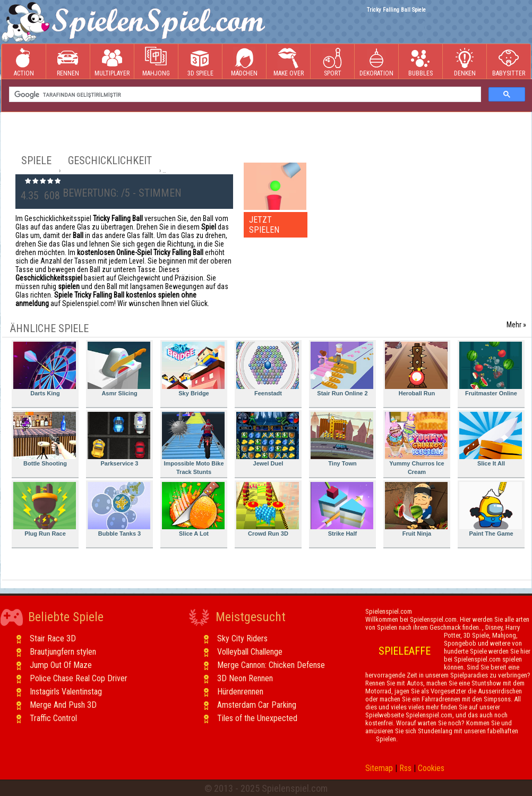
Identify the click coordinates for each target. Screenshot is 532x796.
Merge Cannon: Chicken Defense (271, 665)
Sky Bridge (193, 369)
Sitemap (379, 768)
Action (24, 62)
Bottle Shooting (45, 439)
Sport (332, 62)
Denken (465, 62)
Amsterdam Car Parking (257, 705)
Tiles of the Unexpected (257, 718)
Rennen (68, 62)
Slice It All (491, 439)
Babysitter (509, 62)
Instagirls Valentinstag (66, 692)
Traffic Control (53, 718)
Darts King (45, 369)
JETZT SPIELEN (264, 225)
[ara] (244, 95)
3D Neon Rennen (245, 678)
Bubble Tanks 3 (119, 509)
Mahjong (156, 62)
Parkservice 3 (119, 439)
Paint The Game (491, 509)
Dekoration (376, 62)
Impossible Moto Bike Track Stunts (193, 443)
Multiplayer (112, 62)
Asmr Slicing (119, 369)
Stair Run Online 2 (342, 369)
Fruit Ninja (416, 509)
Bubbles (421, 62)
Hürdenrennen (240, 692)
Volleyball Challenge (250, 652)
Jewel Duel (268, 439)
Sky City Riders (242, 638)
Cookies (431, 768)
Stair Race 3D (53, 638)
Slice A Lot (193, 509)
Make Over (289, 62)
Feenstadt (268, 369)
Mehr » (516, 325)
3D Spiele (200, 62)
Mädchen (244, 62)
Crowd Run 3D (268, 509)
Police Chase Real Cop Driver (79, 678)
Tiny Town (342, 439)
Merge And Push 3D (63, 705)
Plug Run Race (45, 509)
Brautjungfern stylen (63, 652)
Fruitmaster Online (491, 369)
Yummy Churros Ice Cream (416, 443)
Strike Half (342, 509)
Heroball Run (416, 369)
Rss (405, 768)
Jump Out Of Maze (61, 665)
